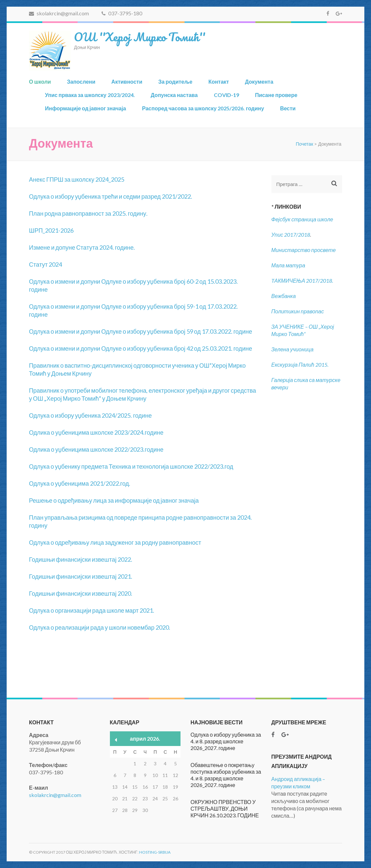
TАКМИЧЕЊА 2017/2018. (302, 280)
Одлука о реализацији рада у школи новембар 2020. (100, 627)
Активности (127, 81)
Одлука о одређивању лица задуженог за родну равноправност (115, 542)
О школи (40, 81)
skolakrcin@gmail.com (59, 13)
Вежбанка (284, 296)
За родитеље (175, 81)
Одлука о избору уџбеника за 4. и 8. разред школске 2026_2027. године (226, 741)
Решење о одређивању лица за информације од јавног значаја (114, 500)
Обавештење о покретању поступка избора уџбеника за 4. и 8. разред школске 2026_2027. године (226, 775)
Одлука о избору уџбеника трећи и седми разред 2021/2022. (111, 196)
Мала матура (289, 265)
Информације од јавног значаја (85, 108)
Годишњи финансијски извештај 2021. (81, 576)
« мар (116, 740)
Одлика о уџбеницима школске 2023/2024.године (96, 432)
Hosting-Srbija (155, 852)
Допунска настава (174, 95)
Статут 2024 (45, 264)
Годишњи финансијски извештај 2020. (81, 593)
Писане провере (276, 95)
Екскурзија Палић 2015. (300, 364)
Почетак (304, 144)
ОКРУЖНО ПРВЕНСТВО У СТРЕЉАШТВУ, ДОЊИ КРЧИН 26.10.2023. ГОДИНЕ (225, 808)
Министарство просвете (304, 250)
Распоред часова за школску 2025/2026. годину (203, 108)
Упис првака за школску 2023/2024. (90, 95)
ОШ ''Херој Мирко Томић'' (140, 37)
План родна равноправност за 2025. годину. (88, 213)
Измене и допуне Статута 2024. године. (82, 247)
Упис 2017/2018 (291, 234)
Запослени (81, 81)
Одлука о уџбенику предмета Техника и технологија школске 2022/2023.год (131, 466)
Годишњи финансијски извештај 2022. (81, 559)
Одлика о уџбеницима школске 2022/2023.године (96, 449)
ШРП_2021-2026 (51, 230)
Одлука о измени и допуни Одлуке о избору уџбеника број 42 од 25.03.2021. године (141, 348)
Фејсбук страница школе (302, 219)
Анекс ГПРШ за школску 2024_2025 (77, 179)
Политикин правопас (298, 311)
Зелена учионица (293, 349)
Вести (288, 108)
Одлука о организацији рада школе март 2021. (92, 610)
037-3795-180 (122, 13)
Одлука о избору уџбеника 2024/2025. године (90, 415)
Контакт (219, 81)
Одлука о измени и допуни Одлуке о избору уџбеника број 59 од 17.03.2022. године (141, 331)
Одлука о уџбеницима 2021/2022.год (79, 483)
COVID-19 (226, 95)
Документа (259, 81)
